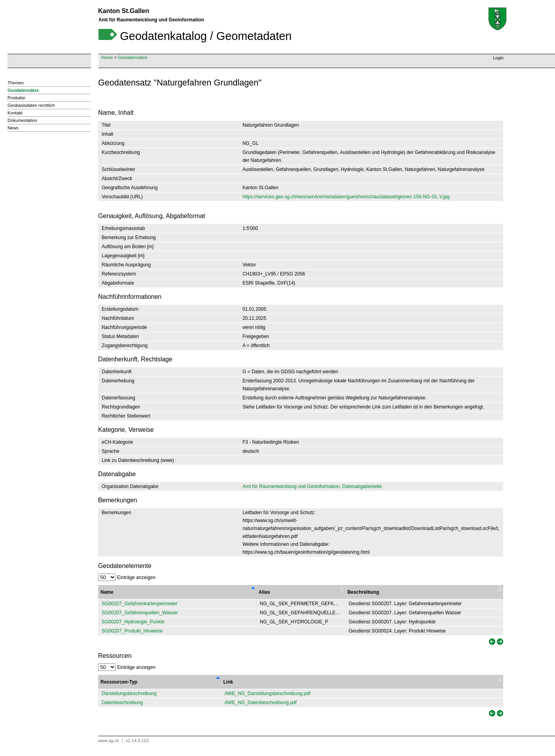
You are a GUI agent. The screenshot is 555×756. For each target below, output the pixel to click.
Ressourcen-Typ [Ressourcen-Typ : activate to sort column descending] (119, 682)
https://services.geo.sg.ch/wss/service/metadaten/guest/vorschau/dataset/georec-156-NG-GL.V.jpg (346, 197)
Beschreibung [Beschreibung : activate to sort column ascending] (363, 592)
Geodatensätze (133, 57)
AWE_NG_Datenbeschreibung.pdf (261, 703)
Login (498, 58)
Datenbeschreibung (122, 703)
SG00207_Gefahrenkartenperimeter (139, 604)
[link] (491, 642)
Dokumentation (22, 120)
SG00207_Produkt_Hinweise (132, 631)
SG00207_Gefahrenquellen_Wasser (140, 613)
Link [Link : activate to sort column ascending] (228, 682)
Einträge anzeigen (127, 577)
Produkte (16, 98)
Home (107, 57)
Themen (16, 83)
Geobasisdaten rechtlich (31, 105)
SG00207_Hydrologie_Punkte (133, 622)
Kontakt (15, 113)
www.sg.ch (109, 741)
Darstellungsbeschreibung (129, 693)
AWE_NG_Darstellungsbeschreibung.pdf (268, 693)
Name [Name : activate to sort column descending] (107, 592)
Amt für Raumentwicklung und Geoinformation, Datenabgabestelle (312, 486)
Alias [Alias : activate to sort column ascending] (264, 592)
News (13, 128)
